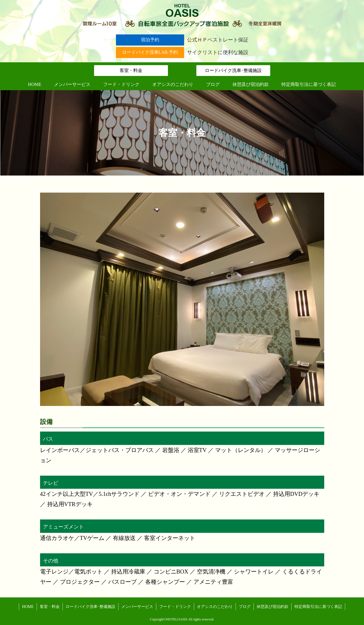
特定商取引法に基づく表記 (318, 607)
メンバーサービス (137, 607)
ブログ (245, 607)
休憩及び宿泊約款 (273, 607)
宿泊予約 (150, 40)
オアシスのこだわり (215, 607)
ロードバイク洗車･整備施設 (233, 70)
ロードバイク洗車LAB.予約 (150, 52)
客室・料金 (131, 70)
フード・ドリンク (175, 607)
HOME (28, 607)
